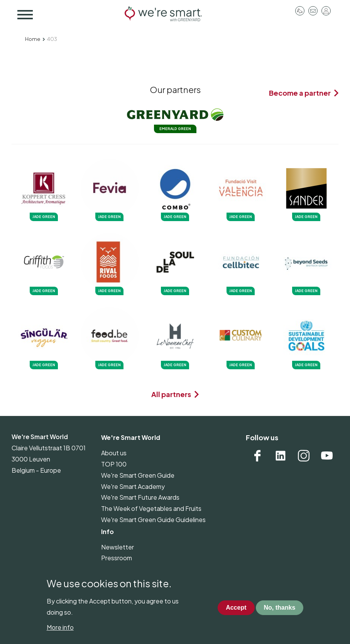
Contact (313, 11)
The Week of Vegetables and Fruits (151, 508)
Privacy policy (121, 569)
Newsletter (118, 547)
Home (33, 39)
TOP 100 (114, 464)
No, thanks (280, 615)
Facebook (257, 456)
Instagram (304, 456)
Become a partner (300, 93)
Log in (326, 11)
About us (114, 453)
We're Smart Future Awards (140, 497)
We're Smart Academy (133, 486)
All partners (171, 394)
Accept (236, 615)
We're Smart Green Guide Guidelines (153, 520)
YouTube (327, 456)
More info (60, 635)
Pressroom (300, 11)
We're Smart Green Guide (138, 475)
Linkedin (281, 456)
